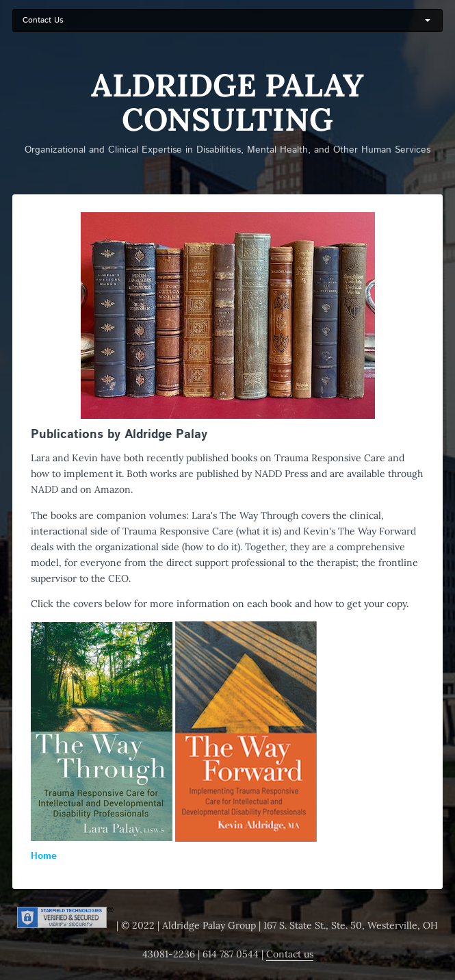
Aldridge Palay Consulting (227, 103)
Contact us (290, 954)
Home (44, 856)
